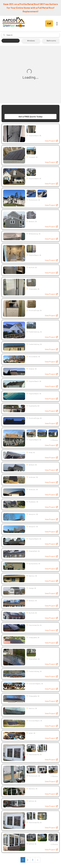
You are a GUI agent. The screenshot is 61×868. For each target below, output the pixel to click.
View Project (51, 141)
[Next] (38, 860)
